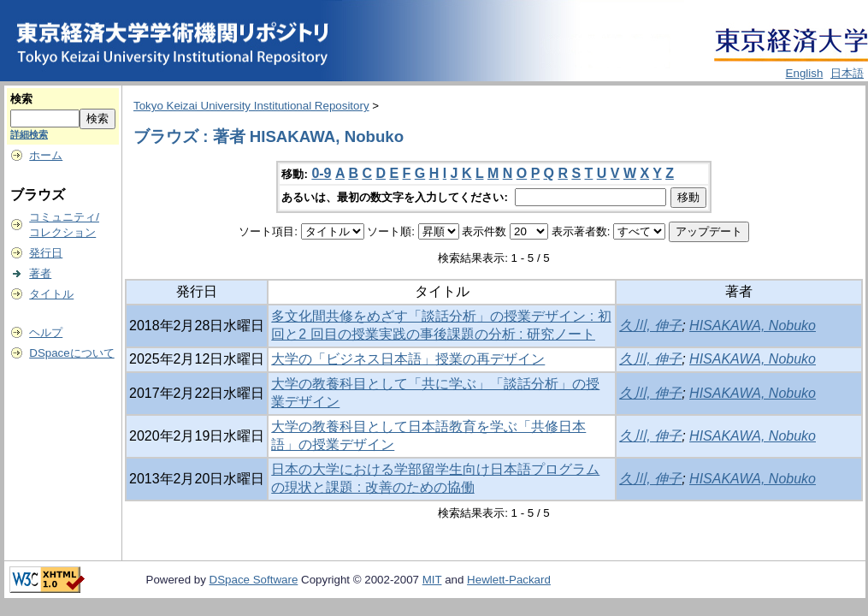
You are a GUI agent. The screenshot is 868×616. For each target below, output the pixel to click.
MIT (432, 580)
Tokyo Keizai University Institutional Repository (251, 106)
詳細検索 (29, 134)
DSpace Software (254, 580)
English (805, 73)
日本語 (847, 73)
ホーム (46, 155)
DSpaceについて (71, 353)
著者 (40, 273)
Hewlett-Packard (509, 580)
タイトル (51, 294)
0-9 (321, 173)
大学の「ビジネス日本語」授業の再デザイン (408, 359)
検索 (21, 99)
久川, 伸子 (650, 326)
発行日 (46, 253)
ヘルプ (46, 332)
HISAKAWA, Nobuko (753, 326)
